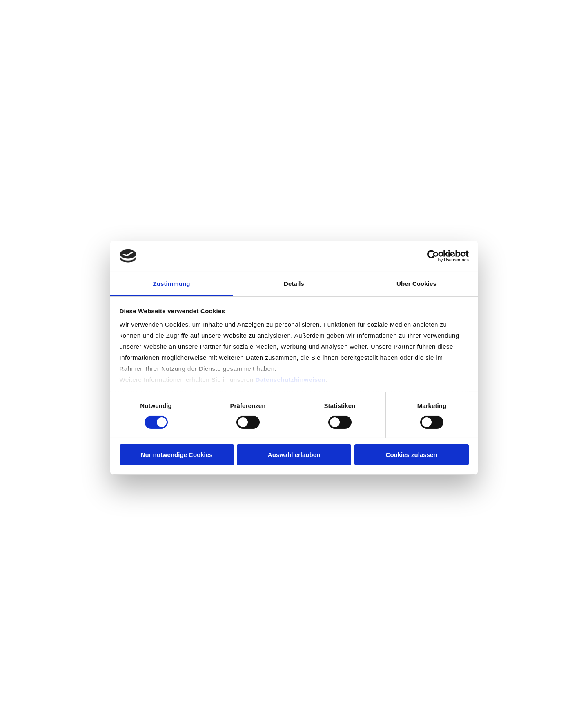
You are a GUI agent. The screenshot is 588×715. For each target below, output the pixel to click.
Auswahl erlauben (294, 455)
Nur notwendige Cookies (177, 455)
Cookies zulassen (412, 455)
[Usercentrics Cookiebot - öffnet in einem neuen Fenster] (433, 256)
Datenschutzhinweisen (290, 380)
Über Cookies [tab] (416, 284)
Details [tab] (294, 284)
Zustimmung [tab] (172, 284)
